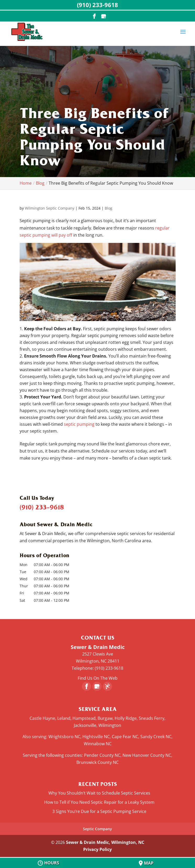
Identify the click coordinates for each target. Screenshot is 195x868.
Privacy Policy (97, 849)
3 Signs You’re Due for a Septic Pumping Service (99, 811)
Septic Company (97, 829)
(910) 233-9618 (42, 507)
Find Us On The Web (98, 678)
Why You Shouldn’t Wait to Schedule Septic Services (99, 793)
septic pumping (79, 424)
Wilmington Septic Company (50, 208)
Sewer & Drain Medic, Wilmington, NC (105, 842)
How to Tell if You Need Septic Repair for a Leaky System (99, 802)
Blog (108, 208)
